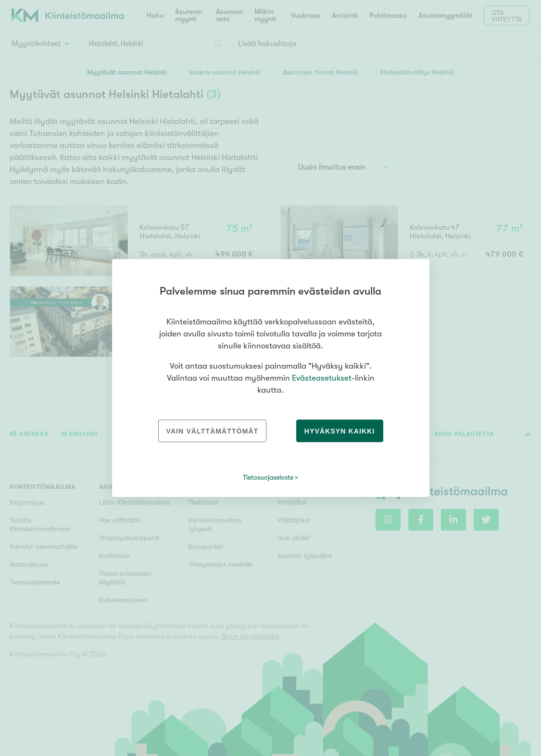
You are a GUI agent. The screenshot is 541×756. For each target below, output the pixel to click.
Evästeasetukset (322, 378)
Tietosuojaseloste (268, 477)
